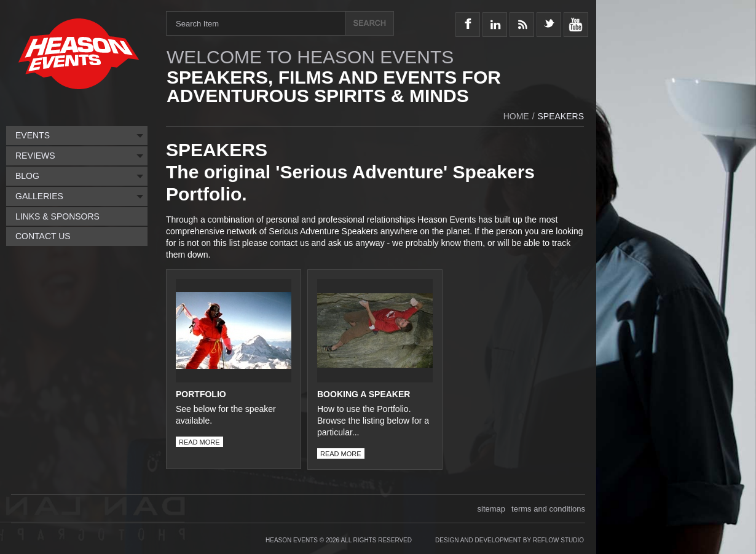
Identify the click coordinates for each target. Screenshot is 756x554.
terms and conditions (548, 509)
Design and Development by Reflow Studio (510, 540)
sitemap (492, 509)
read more (198, 442)
